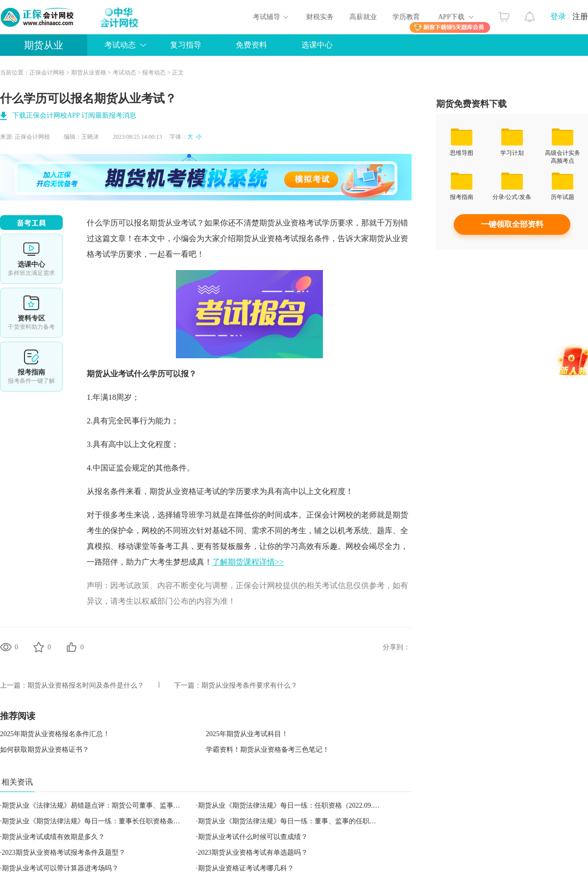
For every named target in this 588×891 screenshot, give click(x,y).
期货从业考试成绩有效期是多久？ (53, 837)
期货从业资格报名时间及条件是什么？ (86, 685)
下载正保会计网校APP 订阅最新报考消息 (74, 115)
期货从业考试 (173, 223)
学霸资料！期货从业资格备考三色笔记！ (268, 750)
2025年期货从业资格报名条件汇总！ (55, 734)
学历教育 (406, 17)
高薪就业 (363, 17)
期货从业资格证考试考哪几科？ (246, 868)
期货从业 (44, 45)
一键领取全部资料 (512, 224)
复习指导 (186, 45)
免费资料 (251, 45)
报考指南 (31, 367)
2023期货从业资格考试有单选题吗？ (253, 853)
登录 (558, 16)
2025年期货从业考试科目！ (247, 734)
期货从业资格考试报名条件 (283, 238)
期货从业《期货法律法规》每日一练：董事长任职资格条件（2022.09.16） (113, 821)
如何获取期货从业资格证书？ (45, 750)
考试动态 (120, 45)
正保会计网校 (47, 73)
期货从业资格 (89, 73)
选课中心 (317, 45)
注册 (580, 16)
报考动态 (154, 73)
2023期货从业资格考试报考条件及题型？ (64, 853)
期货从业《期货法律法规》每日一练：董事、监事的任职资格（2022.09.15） (313, 821)
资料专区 (31, 313)
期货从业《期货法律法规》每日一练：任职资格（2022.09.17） (292, 805)
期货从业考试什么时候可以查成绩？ (253, 837)
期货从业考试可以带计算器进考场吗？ (60, 868)
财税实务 (320, 17)
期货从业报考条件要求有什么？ (249, 685)
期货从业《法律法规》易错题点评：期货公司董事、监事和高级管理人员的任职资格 (129, 805)
